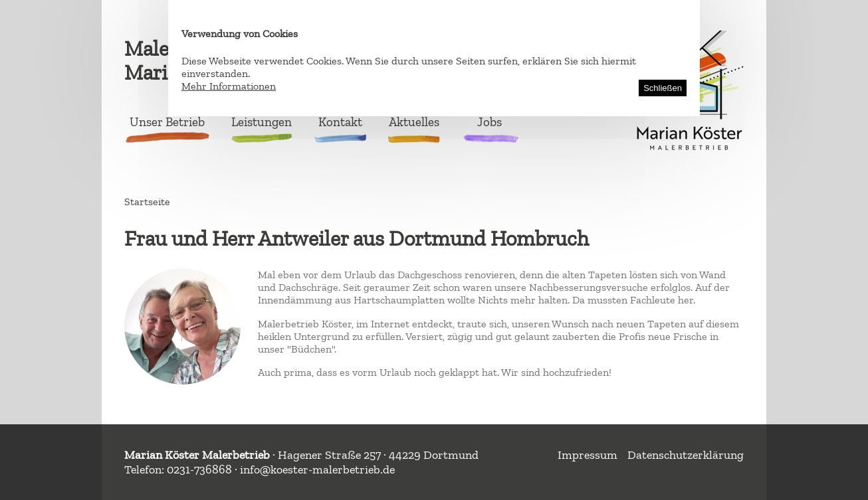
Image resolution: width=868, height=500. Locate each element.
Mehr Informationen (229, 86)
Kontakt (340, 122)
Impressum (588, 455)
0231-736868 (199, 469)
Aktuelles (414, 122)
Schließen (663, 88)
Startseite (147, 202)
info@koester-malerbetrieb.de (317, 469)
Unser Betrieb (167, 122)
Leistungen (262, 122)
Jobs (489, 122)
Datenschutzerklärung (686, 455)
